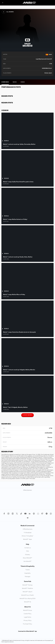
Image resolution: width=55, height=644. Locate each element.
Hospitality (27, 573)
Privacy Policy (28, 621)
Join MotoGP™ (27, 561)
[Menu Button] (3, 3)
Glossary (28, 555)
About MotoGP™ (27, 558)
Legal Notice (28, 617)
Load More (27, 416)
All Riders (8, 12)
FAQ (28, 551)
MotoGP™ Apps (27, 539)
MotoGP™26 (28, 602)
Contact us (28, 548)
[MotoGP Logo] (29, 3)
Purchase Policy (27, 624)
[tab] (5, 82)
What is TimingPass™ (27, 536)
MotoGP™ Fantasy (27, 585)
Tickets (28, 570)
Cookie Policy (28, 614)
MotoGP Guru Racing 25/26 (27, 599)
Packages (28, 577)
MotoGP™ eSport (27, 592)
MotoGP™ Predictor (27, 588)
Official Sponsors (27, 529)
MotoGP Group (28, 610)
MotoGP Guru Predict (28, 595)
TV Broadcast (28, 533)
